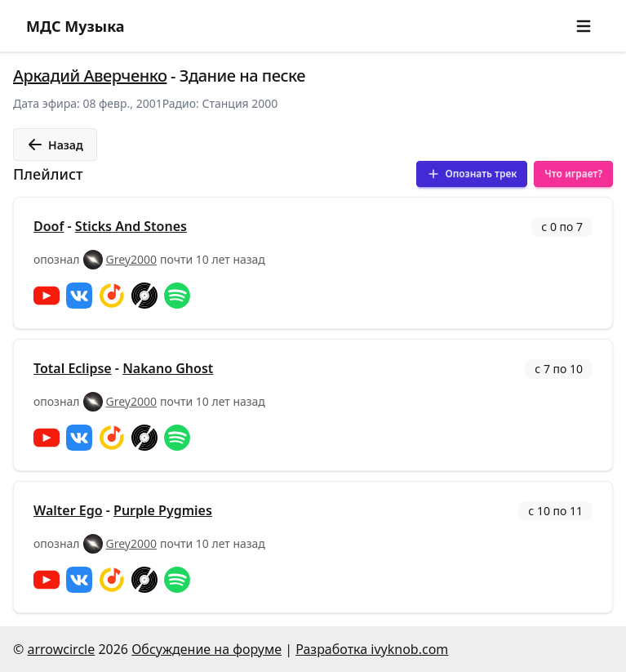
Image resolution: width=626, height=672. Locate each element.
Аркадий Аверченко (90, 76)
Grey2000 (131, 259)
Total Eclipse (73, 368)
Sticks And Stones (131, 226)
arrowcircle (61, 649)
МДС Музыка (75, 26)
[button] (584, 26)
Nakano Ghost (168, 368)
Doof (49, 226)
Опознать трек (472, 174)
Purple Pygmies (163, 510)
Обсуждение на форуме (206, 649)
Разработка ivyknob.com (372, 649)
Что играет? (573, 174)
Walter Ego (68, 510)
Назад (55, 145)
